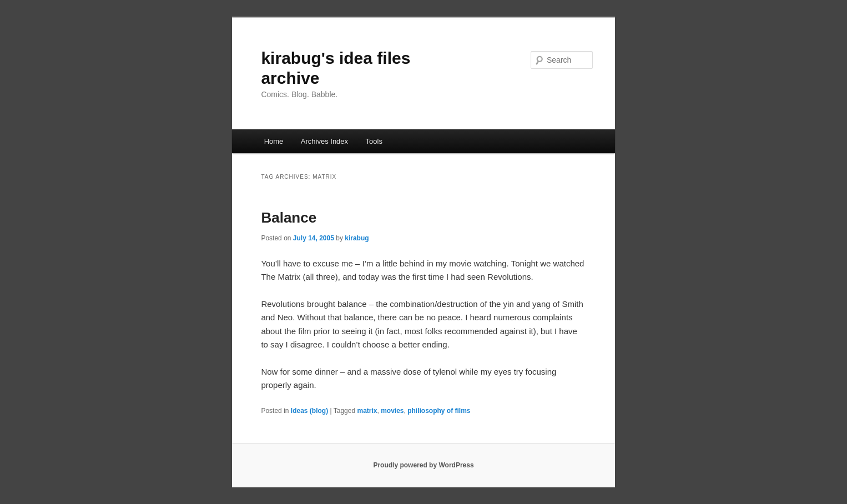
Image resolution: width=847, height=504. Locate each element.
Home (274, 141)
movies (392, 411)
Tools (374, 141)
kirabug (357, 238)
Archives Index (324, 141)
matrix (367, 411)
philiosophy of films (439, 411)
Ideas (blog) (309, 411)
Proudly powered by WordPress (423, 465)
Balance (289, 218)
